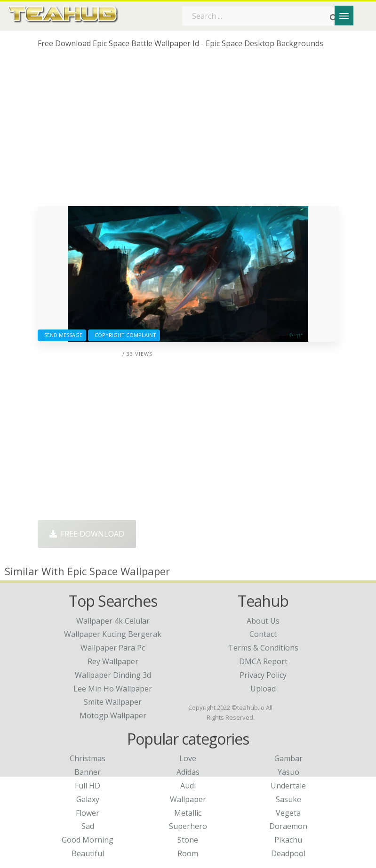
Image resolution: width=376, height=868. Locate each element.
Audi (188, 786)
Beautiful (88, 853)
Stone (188, 840)
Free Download (87, 534)
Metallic (188, 813)
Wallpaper (188, 799)
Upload (263, 689)
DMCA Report (263, 661)
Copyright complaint (124, 335)
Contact (263, 634)
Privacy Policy (263, 675)
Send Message (62, 335)
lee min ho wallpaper (113, 689)
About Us (263, 621)
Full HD (88, 786)
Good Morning (88, 840)
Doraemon (288, 826)
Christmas (88, 758)
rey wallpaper (113, 661)
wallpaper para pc (113, 648)
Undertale (288, 786)
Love (188, 758)
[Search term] (263, 16)
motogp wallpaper (113, 715)
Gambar (288, 758)
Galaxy (88, 799)
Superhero (188, 826)
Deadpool (288, 853)
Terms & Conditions (263, 648)
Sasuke (288, 799)
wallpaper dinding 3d (113, 675)
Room (188, 853)
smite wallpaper (113, 702)
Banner (88, 772)
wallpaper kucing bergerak (113, 634)
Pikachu (288, 840)
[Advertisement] (188, 131)
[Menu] (344, 16)
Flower (88, 813)
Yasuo (288, 772)
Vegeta (288, 813)
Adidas (188, 772)
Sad (88, 826)
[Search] (334, 18)
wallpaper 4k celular (113, 621)
